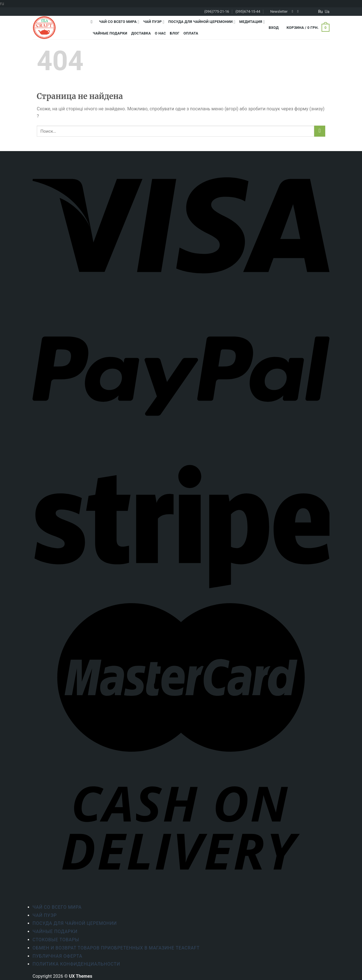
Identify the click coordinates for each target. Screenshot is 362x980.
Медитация (252, 22)
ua (327, 12)
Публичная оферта (57, 956)
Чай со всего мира (119, 22)
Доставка (141, 33)
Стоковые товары (56, 940)
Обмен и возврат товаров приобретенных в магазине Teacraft (116, 948)
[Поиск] (93, 22)
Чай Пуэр (154, 22)
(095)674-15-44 (248, 11)
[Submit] (320, 131)
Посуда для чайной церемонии (202, 22)
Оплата (191, 33)
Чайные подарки (110, 33)
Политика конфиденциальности (76, 964)
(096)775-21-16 (217, 11)
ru (320, 12)
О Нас (160, 33)
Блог (175, 33)
